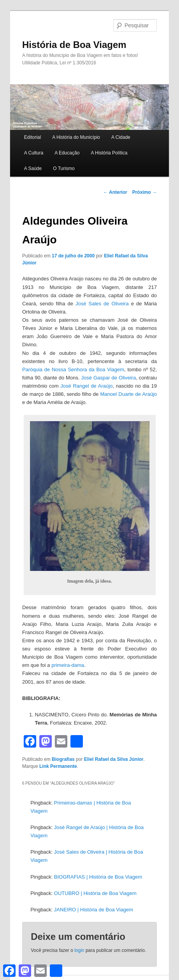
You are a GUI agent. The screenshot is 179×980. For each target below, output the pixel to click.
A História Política (109, 153)
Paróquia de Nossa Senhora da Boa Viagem (73, 369)
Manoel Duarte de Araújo (129, 394)
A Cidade (121, 137)
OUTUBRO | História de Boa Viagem (95, 893)
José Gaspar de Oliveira (109, 378)
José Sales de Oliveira (102, 304)
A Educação (67, 153)
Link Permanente (58, 766)
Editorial (32, 137)
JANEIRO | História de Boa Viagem (94, 910)
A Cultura (34, 153)
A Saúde (33, 168)
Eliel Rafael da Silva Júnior (114, 759)
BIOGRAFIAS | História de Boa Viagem (98, 877)
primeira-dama (68, 665)
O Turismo (64, 168)
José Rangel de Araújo (86, 386)
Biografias (63, 759)
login (79, 950)
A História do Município (76, 137)
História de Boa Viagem (74, 45)
